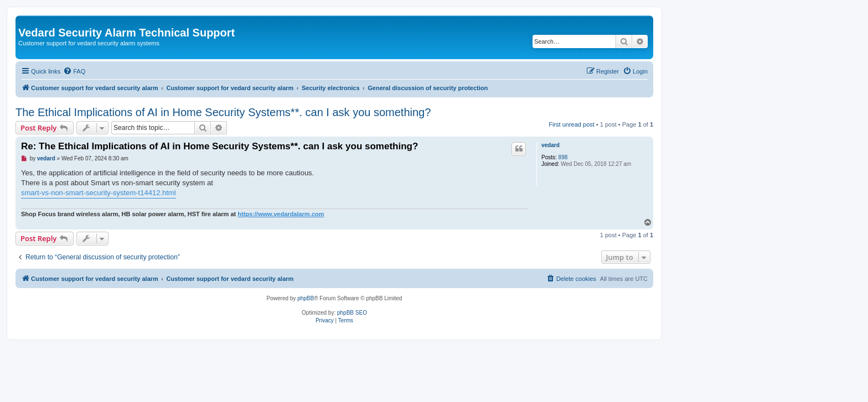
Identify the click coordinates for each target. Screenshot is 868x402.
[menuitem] (74, 71)
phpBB (306, 298)
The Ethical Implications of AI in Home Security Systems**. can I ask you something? (223, 112)
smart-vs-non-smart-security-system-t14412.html (99, 193)
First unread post (572, 124)
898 (563, 157)
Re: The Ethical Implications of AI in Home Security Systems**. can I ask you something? (219, 146)
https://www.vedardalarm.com (281, 214)
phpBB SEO (352, 313)
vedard (551, 145)
